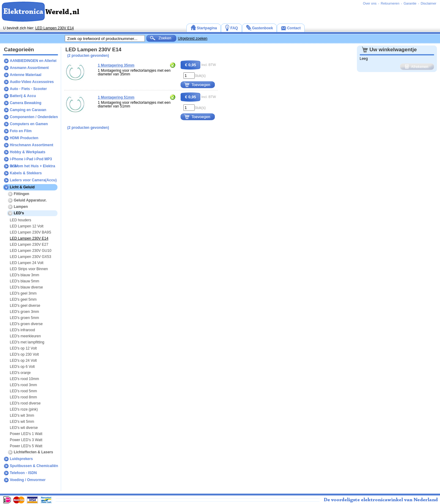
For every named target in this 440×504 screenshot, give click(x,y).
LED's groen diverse (26, 324)
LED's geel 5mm (23, 299)
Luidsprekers (21, 459)
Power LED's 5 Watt (26, 446)
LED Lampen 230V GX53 (30, 257)
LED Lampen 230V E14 (54, 28)
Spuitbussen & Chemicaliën (34, 466)
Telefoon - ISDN (23, 473)
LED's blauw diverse (26, 287)
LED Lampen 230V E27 (29, 245)
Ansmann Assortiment (29, 68)
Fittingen (22, 194)
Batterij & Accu (23, 96)
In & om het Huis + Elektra (32, 166)
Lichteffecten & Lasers (33, 452)
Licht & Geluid (22, 187)
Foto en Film (21, 131)
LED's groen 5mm (24, 318)
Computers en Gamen (29, 124)
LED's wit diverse (24, 428)
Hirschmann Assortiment (31, 145)
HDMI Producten (24, 138)
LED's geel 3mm (23, 293)
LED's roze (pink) (24, 409)
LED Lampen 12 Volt (27, 226)
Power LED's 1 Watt (26, 434)
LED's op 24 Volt (23, 361)
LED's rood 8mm (23, 397)
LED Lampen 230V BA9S (30, 232)
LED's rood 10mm (24, 379)
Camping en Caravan (28, 110)
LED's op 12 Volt (23, 348)
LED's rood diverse (25, 403)
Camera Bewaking (26, 103)
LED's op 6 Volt (22, 367)
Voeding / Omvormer (28, 480)
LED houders (20, 220)
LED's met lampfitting (27, 342)
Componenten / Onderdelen (34, 117)
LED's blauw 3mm (24, 275)
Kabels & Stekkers (26, 173)
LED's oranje (20, 373)
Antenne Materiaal (26, 75)
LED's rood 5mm (23, 391)
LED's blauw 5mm (24, 281)
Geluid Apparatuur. (30, 200)
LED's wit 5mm (22, 422)
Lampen (21, 207)
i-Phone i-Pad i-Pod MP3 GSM (31, 160)
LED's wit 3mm (22, 415)
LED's (19, 213)
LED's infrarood (22, 330)
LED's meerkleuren (25, 336)
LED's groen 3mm (24, 312)
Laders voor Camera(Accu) (33, 180)
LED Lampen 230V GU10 (31, 251)
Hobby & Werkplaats (28, 152)
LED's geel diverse (25, 306)
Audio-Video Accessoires (32, 82)
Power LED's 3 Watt (26, 440)
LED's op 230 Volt (24, 354)
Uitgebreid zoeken (193, 38)
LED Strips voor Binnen (29, 269)
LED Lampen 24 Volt (27, 263)
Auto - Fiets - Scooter (28, 89)
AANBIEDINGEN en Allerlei (33, 61)
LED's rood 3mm (23, 385)
